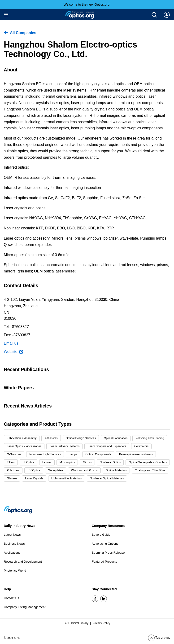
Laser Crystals (34, 478)
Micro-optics (67, 462)
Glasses (12, 478)
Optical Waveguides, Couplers (148, 462)
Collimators (141, 446)
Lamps (73, 454)
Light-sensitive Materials (67, 478)
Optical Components (98, 454)
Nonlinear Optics (110, 462)
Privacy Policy (102, 623)
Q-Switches (14, 454)
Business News (14, 544)
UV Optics (34, 470)
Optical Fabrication (116, 438)
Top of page (159, 638)
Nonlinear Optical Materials (107, 478)
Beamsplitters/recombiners (136, 454)
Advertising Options (105, 544)
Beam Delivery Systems (64, 446)
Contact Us (11, 598)
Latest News (12, 535)
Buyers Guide (101, 535)
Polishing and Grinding (150, 438)
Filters (11, 462)
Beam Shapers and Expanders (107, 446)
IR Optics (28, 462)
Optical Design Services (81, 438)
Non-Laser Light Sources (45, 454)
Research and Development (23, 562)
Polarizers (13, 470)
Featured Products (104, 562)
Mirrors (87, 462)
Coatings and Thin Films (150, 470)
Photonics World (15, 571)
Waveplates (56, 470)
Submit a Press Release (108, 553)
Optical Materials (116, 470)
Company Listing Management (25, 607)
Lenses (47, 462)
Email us (11, 343)
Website (13, 352)
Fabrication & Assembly (22, 438)
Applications (12, 553)
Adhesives (51, 438)
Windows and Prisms (84, 470)
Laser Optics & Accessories (24, 446)
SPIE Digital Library (76, 623)
